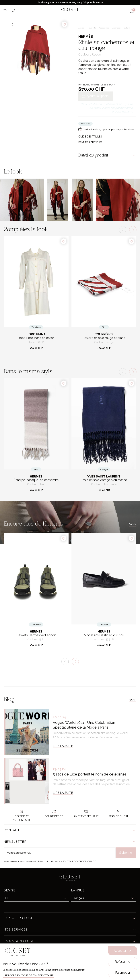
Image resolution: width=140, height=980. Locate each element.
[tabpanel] (37, 49)
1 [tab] (20, 88)
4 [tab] (54, 88)
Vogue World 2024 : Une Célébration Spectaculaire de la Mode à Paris (84, 725)
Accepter (123, 951)
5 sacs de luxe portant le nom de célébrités (90, 774)
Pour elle (92, 28)
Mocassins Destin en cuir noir (104, 635)
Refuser (123, 962)
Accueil (82, 28)
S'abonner (126, 853)
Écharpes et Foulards (121, 28)
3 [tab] (43, 88)
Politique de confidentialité (79, 861)
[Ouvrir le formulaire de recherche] (13, 11)
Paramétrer (123, 973)
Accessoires (104, 28)
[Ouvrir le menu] (5, 11)
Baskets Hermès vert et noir (36, 635)
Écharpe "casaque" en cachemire (36, 480)
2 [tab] (31, 88)
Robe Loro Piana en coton (36, 338)
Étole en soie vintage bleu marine (104, 480)
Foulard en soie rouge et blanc (104, 338)
